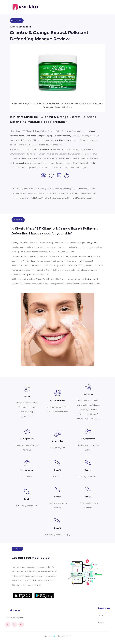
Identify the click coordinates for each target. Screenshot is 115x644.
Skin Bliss (15, 610)
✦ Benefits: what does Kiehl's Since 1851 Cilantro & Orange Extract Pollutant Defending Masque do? (55, 193)
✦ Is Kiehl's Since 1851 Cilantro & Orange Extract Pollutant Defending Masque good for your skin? (54, 189)
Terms (100, 615)
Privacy (101, 622)
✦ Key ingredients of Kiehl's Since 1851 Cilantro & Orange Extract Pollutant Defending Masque (53, 198)
